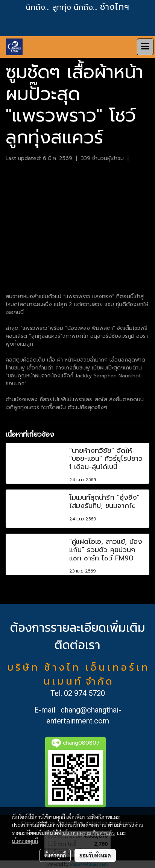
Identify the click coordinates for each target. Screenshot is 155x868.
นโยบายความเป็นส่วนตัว (89, 833)
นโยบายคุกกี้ (25, 841)
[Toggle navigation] (145, 47)
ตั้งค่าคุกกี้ (55, 855)
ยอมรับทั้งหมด (95, 855)
